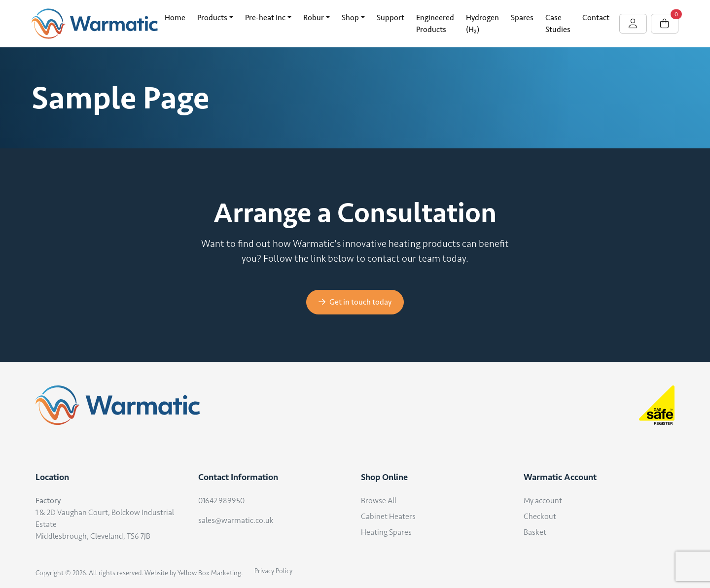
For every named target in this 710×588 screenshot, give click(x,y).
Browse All (379, 501)
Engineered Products (435, 23)
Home (175, 17)
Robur (314, 17)
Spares (522, 17)
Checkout (540, 516)
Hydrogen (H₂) (482, 23)
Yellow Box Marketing (209, 573)
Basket (535, 532)
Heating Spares (386, 532)
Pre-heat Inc (265, 17)
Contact (596, 17)
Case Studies (558, 23)
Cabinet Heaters (388, 516)
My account (543, 501)
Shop (350, 17)
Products (212, 17)
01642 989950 (221, 501)
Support (390, 17)
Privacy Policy (273, 571)
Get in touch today (355, 302)
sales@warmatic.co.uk (236, 520)
